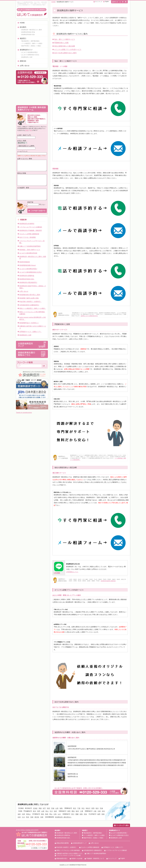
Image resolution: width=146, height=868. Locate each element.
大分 (23, 817)
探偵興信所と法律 (25, 335)
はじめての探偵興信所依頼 (28, 253)
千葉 (79, 808)
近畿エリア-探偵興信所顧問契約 (30, 246)
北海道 (35, 808)
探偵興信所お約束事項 (27, 224)
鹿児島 (37, 817)
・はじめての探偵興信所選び (29, 52)
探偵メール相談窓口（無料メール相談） (33, 308)
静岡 (69, 811)
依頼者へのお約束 (77, 859)
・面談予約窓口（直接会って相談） (31, 46)
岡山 (51, 814)
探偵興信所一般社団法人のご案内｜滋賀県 (33, 258)
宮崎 (32, 817)
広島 (55, 814)
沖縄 (42, 817)
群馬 (93, 808)
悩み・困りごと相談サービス (65, 39)
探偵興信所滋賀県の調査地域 (108, 581)
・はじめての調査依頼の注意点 (30, 55)
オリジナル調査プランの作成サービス (68, 49)
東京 (75, 808)
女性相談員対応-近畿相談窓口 (29, 305)
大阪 (95, 811)
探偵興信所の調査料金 (27, 276)
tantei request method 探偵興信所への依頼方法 (33, 318)
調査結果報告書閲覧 (63, 843)
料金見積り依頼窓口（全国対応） (31, 302)
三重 (82, 811)
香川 (73, 814)
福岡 (99, 814)
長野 (39, 811)
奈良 (103, 811)
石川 (51, 811)
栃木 (97, 808)
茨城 (101, 808)
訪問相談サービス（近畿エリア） (31, 332)
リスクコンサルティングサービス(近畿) (69, 855)
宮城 (53, 808)
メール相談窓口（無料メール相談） (95, 835)
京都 (99, 811)
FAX (31, 130)
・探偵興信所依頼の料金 (27, 32)
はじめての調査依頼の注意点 (120, 835)
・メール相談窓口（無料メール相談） (32, 43)
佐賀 (19, 817)
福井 (55, 811)
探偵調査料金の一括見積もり (29, 323)
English (107, 2)
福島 (61, 808)
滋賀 (19, 814)
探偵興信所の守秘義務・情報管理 (31, 230)
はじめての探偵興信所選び (28, 269)
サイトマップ (99, 2)
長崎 (103, 814)
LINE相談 (57, 573)
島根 (47, 814)
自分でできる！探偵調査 (28, 237)
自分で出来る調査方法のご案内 (65, 53)
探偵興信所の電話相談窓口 (28, 282)
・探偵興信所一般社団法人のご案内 (31, 30)
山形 (57, 808)
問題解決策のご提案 (61, 43)
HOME (22, 23)
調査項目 (23, 61)
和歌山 (28, 814)
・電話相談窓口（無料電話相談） (30, 41)
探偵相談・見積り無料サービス (30, 250)
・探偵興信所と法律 (26, 57)
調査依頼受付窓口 (62, 859)
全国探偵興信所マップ (80, 843)
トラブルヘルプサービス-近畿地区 (31, 227)
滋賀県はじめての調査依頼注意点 (89, 316)
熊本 (28, 817)
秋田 (48, 808)
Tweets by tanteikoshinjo (24, 413)
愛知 (73, 811)
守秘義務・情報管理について (95, 859)
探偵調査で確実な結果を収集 (29, 298)
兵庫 (23, 814)
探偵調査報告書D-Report (28, 265)
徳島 (81, 814)
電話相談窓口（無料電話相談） (93, 833)
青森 (40, 808)
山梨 (43, 811)
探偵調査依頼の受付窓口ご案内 (30, 295)
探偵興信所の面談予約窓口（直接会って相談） (33, 287)
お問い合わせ (25, 66)
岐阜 (77, 811)
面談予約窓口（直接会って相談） (94, 838)
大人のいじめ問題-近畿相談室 (29, 234)
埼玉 (83, 808)
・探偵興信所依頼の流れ (27, 35)
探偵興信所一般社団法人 (63, 817)
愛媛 (77, 814)
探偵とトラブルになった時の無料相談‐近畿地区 (32, 313)
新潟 (34, 811)
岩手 (44, 808)
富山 (47, 811)
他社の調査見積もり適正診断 (65, 46)
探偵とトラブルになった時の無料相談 (68, 850)
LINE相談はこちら (72, 572)
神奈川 (88, 808)
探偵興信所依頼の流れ (27, 279)
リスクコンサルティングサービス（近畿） (32, 242)
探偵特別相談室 (25, 262)
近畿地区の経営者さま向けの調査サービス (33, 327)
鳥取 (42, 814)
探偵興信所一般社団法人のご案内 (67, 833)
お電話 (27, 130)
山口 (59, 814)
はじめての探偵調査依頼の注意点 (31, 272)
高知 (85, 814)
